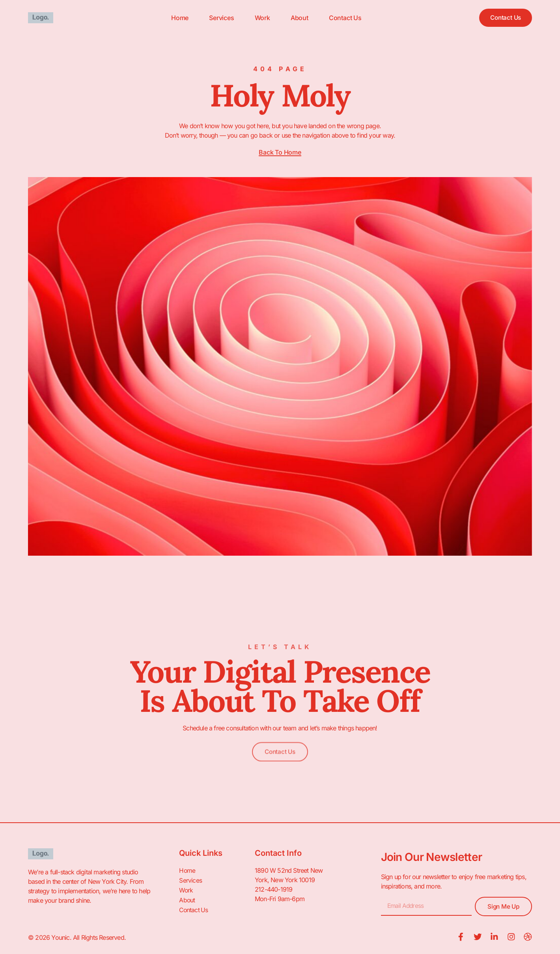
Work (260, 18)
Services (219, 18)
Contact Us (343, 18)
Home (177, 18)
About (297, 18)
